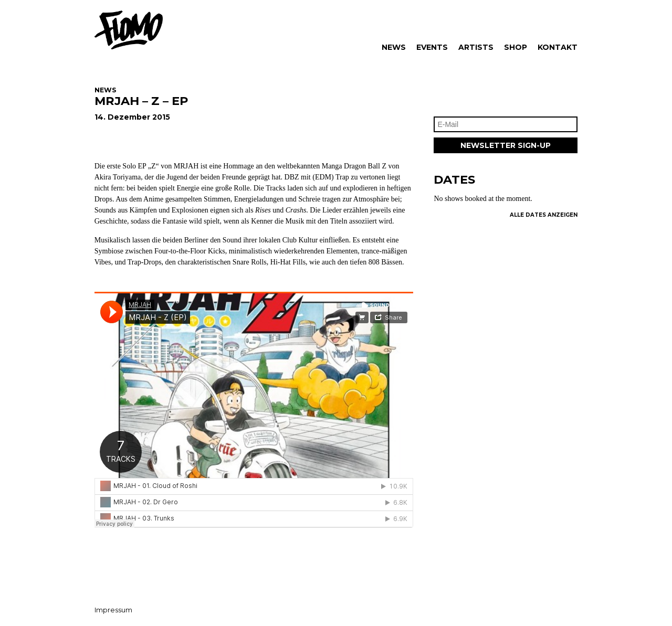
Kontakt (558, 47)
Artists (476, 47)
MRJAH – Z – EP (141, 101)
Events (432, 47)
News (394, 47)
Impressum (113, 610)
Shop (516, 47)
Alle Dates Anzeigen (544, 215)
